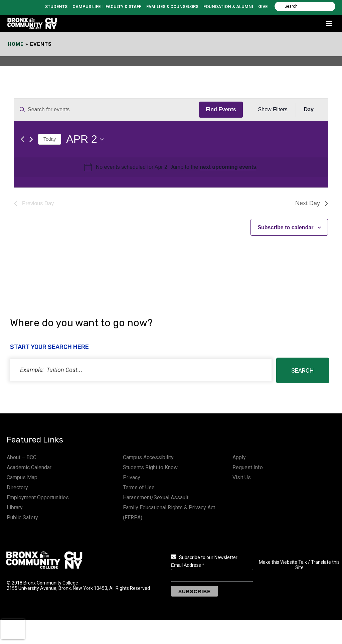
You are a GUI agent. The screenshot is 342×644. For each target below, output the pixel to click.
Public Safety (22, 518)
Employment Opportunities (38, 497)
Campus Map (22, 477)
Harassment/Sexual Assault (156, 497)
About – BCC (22, 457)
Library (15, 507)
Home (16, 44)
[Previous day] (23, 139)
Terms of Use (139, 487)
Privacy (132, 477)
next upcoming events (228, 167)
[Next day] (31, 139)
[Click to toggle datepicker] (85, 139)
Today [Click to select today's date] (50, 139)
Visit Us (242, 477)
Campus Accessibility (148, 457)
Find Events (221, 109)
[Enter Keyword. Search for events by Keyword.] (107, 110)
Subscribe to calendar (285, 227)
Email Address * (188, 565)
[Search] (305, 6)
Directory (17, 487)
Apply (239, 457)
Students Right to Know (150, 467)
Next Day (312, 203)
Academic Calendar (29, 467)
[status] (141, 370)
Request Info (248, 467)
